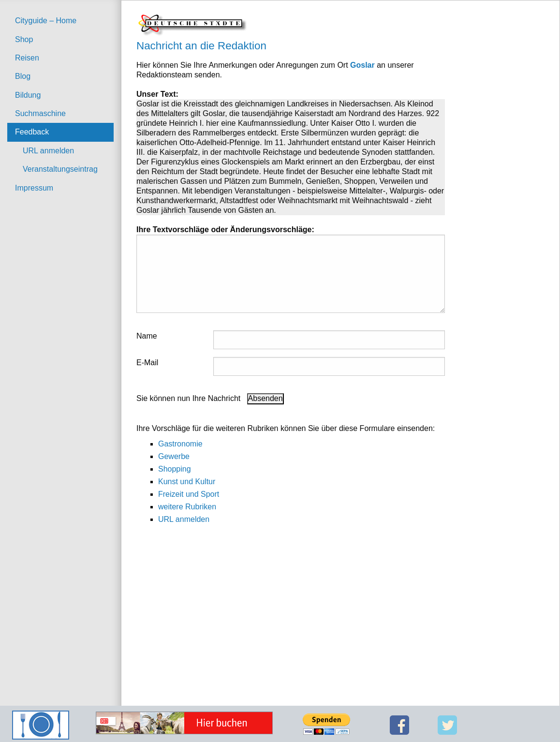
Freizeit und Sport (189, 494)
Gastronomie (180, 444)
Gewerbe (174, 456)
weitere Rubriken (187, 507)
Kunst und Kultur (187, 482)
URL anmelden (48, 151)
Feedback (32, 132)
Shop (24, 39)
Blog (23, 76)
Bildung (28, 95)
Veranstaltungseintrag (60, 169)
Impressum (34, 188)
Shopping (175, 469)
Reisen (27, 58)
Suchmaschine (40, 113)
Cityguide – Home (46, 21)
